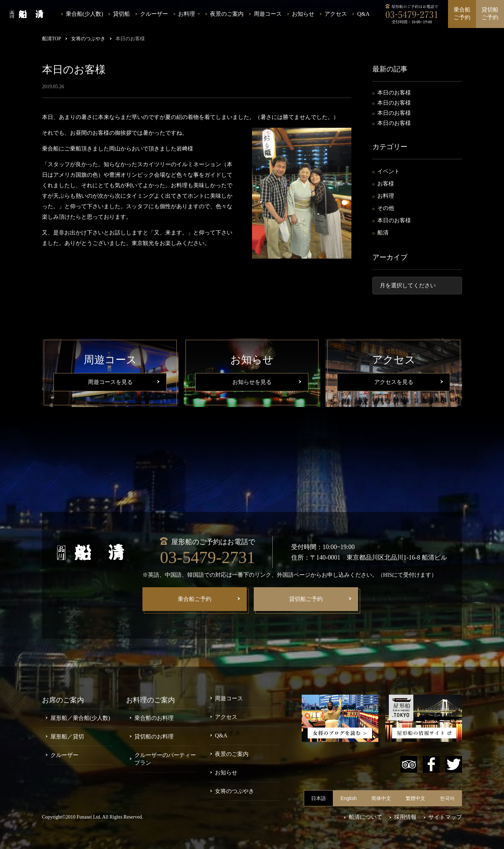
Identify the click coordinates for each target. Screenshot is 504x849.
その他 (386, 208)
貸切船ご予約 (490, 13)
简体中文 (381, 798)
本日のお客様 (394, 93)
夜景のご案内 (227, 14)
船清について (365, 817)
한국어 (447, 798)
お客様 (386, 184)
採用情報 (405, 817)
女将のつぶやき (234, 791)
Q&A (363, 14)
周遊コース (268, 14)
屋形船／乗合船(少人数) (80, 718)
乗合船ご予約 (462, 13)
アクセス (336, 14)
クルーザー (154, 14)
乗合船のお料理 (154, 718)
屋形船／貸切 (67, 736)
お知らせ (303, 14)
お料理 (386, 196)
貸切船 (121, 14)
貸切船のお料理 (154, 736)
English (349, 798)
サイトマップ (445, 817)
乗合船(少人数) (85, 14)
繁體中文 (415, 798)
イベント (388, 171)
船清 (383, 233)
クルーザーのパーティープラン (165, 759)
